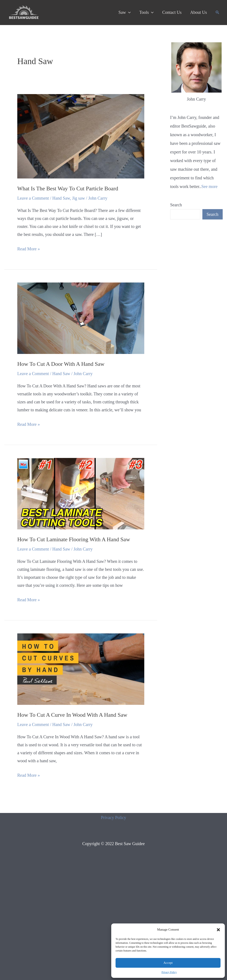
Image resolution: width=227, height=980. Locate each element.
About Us (199, 12)
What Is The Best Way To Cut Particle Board (68, 189)
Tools (146, 12)
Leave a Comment (33, 198)
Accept (168, 963)
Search (176, 205)
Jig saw (79, 198)
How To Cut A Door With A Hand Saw (61, 364)
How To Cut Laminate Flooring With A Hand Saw (74, 539)
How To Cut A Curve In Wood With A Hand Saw (72, 715)
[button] (218, 930)
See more (209, 186)
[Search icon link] (217, 13)
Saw (125, 12)
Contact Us (172, 12)
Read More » (29, 249)
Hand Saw (61, 198)
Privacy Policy (169, 972)
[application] (128, 12)
